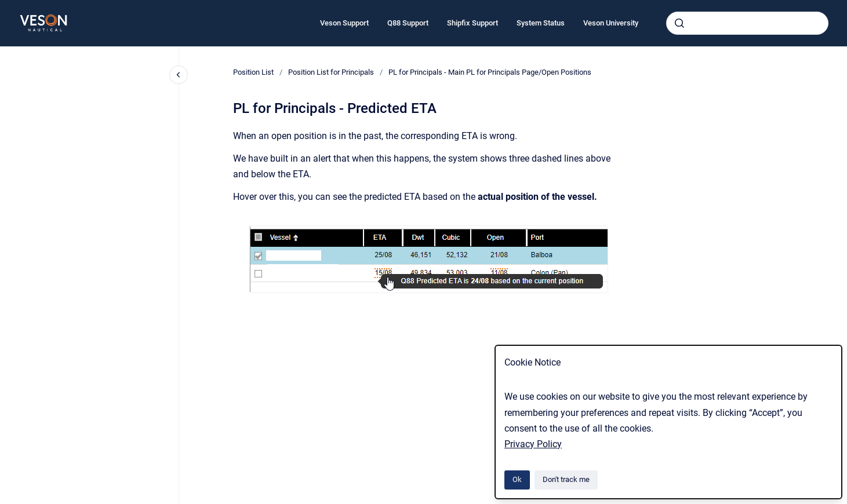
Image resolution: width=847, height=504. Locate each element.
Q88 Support (408, 23)
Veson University (611, 23)
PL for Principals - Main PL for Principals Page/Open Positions (490, 72)
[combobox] (747, 23)
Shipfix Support (472, 23)
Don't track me (566, 479)
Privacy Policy (533, 444)
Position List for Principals (331, 72)
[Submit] (679, 23)
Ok (517, 479)
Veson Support (344, 23)
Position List (253, 72)
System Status (541, 23)
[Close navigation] (179, 75)
